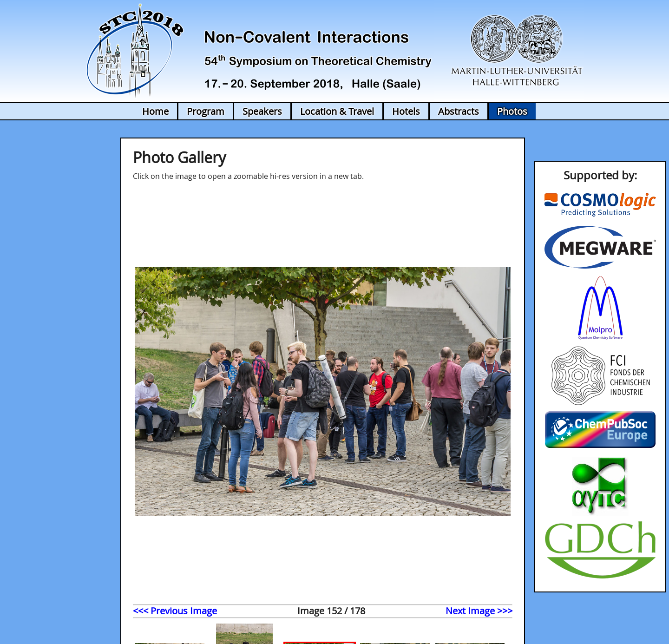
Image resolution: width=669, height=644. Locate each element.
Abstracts (459, 111)
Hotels (406, 111)
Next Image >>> (479, 611)
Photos (512, 111)
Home (155, 111)
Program (206, 111)
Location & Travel (337, 111)
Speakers (262, 111)
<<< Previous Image (175, 611)
